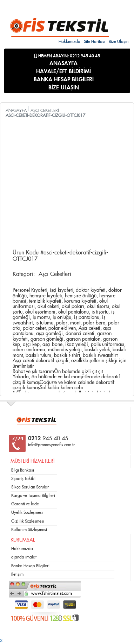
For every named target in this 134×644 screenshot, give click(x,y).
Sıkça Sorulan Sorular (30, 487)
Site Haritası (95, 42)
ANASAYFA (63, 63)
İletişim (17, 574)
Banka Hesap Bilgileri (30, 566)
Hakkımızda (69, 42)
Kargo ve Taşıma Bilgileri (33, 495)
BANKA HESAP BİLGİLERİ (64, 80)
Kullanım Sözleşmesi (29, 530)
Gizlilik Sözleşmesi (28, 521)
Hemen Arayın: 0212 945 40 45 (67, 56)
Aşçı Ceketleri (55, 274)
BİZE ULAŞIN (64, 88)
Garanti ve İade (25, 504)
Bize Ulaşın (119, 42)
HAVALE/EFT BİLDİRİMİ (63, 71)
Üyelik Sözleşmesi (27, 512)
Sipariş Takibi (23, 479)
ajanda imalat (24, 557)
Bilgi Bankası (23, 470)
